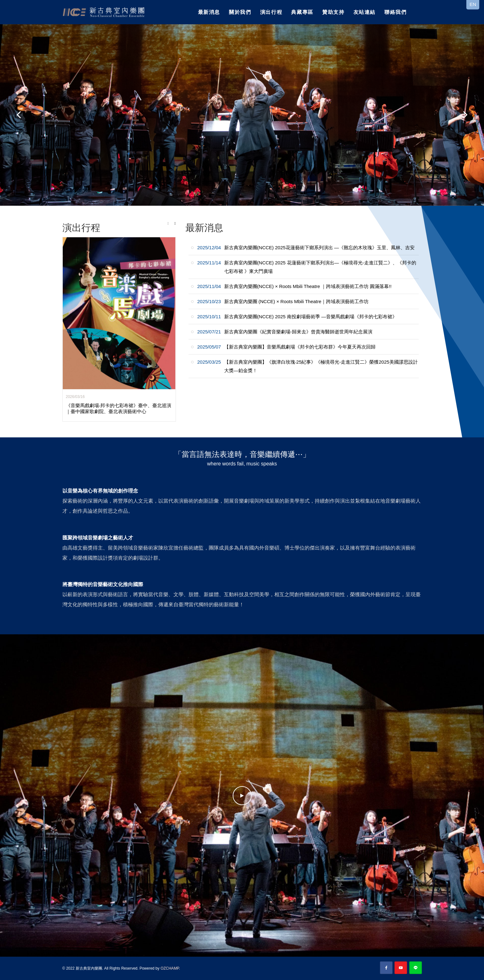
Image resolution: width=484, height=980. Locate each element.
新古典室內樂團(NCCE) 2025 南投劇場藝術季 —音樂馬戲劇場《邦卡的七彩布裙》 (297, 317)
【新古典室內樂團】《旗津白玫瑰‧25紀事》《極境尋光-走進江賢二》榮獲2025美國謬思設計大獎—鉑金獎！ (308, 366)
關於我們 (240, 12)
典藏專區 (302, 12)
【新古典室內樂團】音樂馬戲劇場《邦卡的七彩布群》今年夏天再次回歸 (286, 347)
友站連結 (364, 12)
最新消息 (209, 12)
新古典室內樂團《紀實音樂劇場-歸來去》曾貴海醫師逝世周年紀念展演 (285, 332)
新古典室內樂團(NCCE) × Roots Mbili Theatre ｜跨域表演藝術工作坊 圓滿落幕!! (294, 286)
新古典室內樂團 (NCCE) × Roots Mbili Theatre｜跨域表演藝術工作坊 (283, 301)
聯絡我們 (395, 12)
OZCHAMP (170, 968)
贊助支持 (333, 12)
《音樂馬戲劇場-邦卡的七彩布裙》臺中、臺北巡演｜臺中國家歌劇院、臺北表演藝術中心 (119, 409)
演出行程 (271, 12)
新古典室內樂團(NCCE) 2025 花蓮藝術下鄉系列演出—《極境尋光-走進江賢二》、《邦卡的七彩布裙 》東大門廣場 (307, 267)
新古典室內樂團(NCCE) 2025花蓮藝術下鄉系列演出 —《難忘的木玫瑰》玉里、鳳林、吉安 (306, 248)
